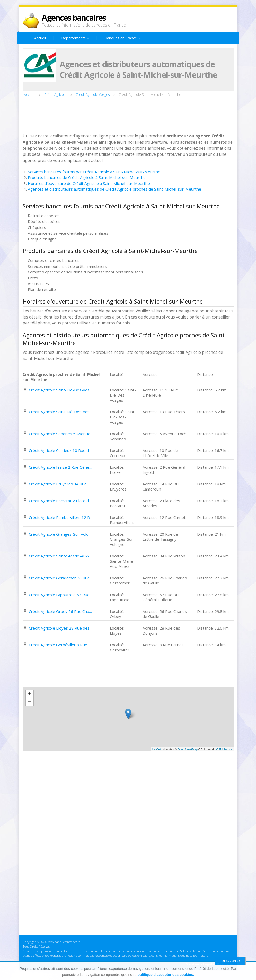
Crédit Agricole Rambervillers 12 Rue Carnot (61, 517)
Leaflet (157, 749)
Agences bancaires (74, 18)
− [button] (29, 702)
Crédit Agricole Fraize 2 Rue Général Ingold (61, 467)
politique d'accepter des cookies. (166, 975)
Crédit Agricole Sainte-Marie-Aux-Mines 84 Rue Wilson (61, 556)
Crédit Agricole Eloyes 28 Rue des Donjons (61, 628)
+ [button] (29, 694)
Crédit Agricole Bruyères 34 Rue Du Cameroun (61, 484)
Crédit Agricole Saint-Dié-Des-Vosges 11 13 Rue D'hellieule (61, 390)
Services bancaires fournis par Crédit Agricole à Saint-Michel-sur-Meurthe (94, 172)
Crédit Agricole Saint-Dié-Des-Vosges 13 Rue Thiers (61, 412)
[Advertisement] (116, 117)
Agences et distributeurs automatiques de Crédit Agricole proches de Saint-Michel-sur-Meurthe (114, 189)
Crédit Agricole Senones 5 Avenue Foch (61, 434)
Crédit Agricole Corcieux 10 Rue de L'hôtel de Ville (61, 450)
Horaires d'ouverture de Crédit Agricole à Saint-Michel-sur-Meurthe (89, 183)
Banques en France (122, 38)
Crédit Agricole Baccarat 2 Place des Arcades (61, 501)
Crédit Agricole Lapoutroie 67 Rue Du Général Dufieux (61, 595)
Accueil (40, 38)
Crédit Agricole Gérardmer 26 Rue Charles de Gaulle (61, 578)
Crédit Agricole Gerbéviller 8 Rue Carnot (61, 645)
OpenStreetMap (188, 749)
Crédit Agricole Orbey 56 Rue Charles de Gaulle (61, 611)
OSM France (224, 749)
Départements (75, 38)
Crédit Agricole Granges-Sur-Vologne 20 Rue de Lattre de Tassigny (61, 534)
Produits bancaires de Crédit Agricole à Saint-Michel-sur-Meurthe (87, 177)
